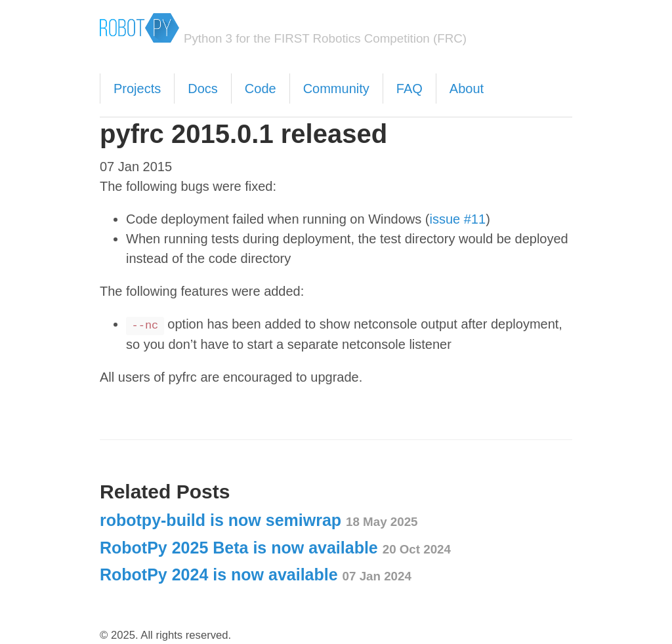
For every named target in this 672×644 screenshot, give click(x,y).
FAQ (409, 89)
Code (261, 89)
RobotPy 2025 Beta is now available (275, 548)
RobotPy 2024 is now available (256, 574)
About (467, 89)
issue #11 (458, 219)
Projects (137, 89)
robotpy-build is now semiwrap (259, 520)
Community (336, 89)
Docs (203, 89)
